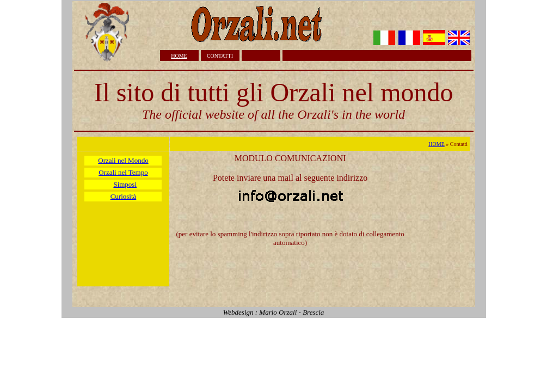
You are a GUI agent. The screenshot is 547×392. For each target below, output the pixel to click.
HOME (179, 56)
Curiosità (124, 196)
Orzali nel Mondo (123, 160)
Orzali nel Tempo (123, 172)
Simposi (125, 184)
